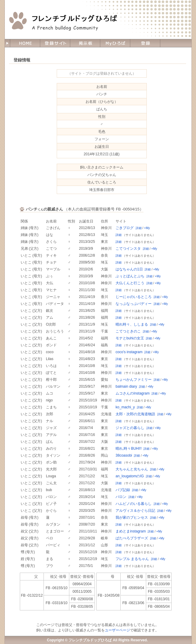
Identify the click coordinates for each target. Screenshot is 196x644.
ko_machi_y (125, 407)
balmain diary (126, 386)
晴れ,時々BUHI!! (129, 449)
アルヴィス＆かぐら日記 (135, 511)
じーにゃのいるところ (134, 297)
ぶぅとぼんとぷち (130, 276)
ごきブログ (125, 228)
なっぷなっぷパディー (134, 304)
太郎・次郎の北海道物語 (135, 414)
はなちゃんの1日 (129, 269)
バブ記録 (123, 490)
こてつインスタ (128, 249)
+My (147, 228)
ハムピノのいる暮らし (134, 504)
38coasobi (124, 455)
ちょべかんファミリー (134, 380)
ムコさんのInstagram (133, 393)
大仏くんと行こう (130, 283)
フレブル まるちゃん (132, 559)
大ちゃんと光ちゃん (132, 469)
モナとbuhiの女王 (130, 338)
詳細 (139, 228)
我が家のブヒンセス (132, 517)
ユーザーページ (117, 630)
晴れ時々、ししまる (132, 324)
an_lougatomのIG (130, 476)
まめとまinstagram (131, 531)
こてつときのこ (128, 331)
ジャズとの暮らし (130, 428)
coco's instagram (129, 352)
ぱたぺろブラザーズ (132, 538)
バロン (121, 497)
